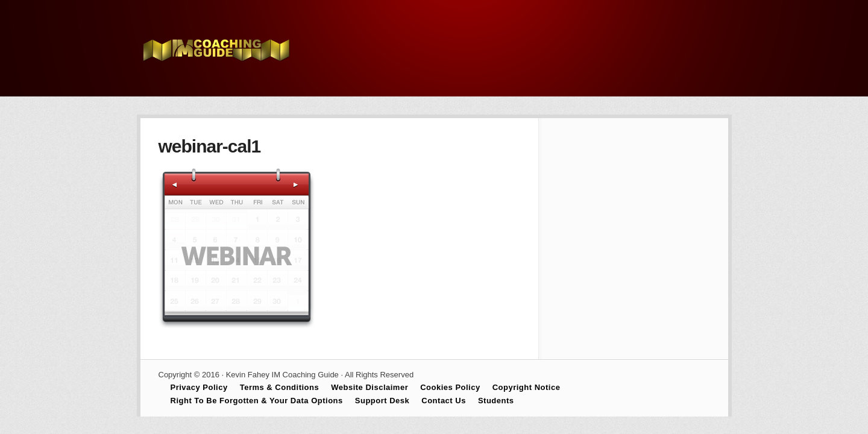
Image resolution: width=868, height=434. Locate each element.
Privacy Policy (199, 387)
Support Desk (382, 401)
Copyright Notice (527, 387)
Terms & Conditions (280, 387)
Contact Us (444, 401)
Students (496, 401)
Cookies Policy (450, 387)
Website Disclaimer (370, 387)
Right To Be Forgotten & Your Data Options (257, 401)
